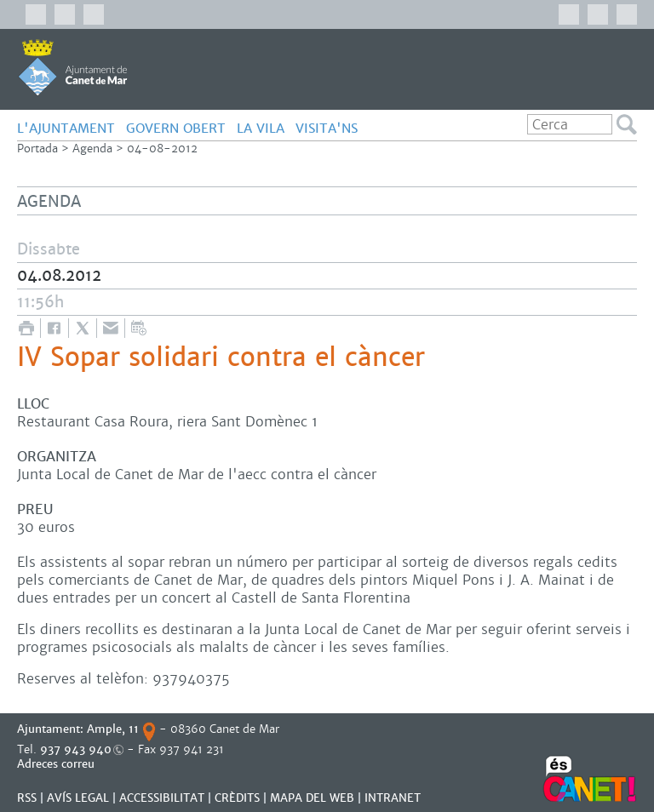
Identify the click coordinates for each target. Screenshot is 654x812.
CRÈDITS (237, 798)
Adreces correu (57, 764)
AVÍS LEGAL (78, 798)
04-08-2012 (162, 149)
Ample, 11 (113, 729)
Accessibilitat (162, 798)
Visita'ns (327, 128)
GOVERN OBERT (176, 128)
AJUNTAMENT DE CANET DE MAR (73, 67)
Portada (37, 149)
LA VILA (261, 128)
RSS (27, 798)
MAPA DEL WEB (312, 798)
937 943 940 (76, 749)
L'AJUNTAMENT (66, 128)
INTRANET (393, 798)
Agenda (92, 149)
